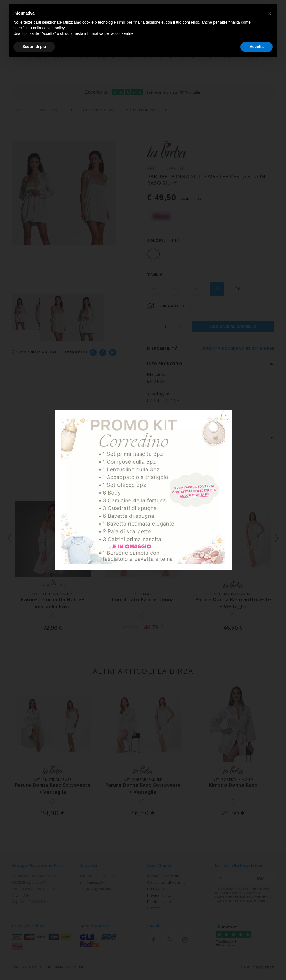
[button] (270, 13)
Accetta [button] (257, 47)
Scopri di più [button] (34, 47)
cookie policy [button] (53, 28)
